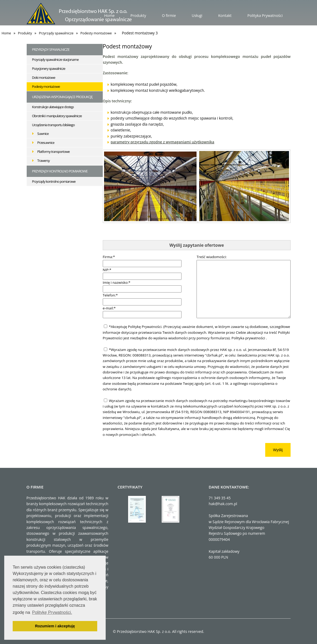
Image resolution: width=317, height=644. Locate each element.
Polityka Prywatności (265, 15)
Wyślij (278, 450)
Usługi (197, 15)
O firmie (169, 15)
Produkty (138, 15)
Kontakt (225, 15)
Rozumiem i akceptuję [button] (55, 626)
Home (109, 15)
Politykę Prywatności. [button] (52, 612)
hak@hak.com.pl (223, 504)
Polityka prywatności (249, 338)
